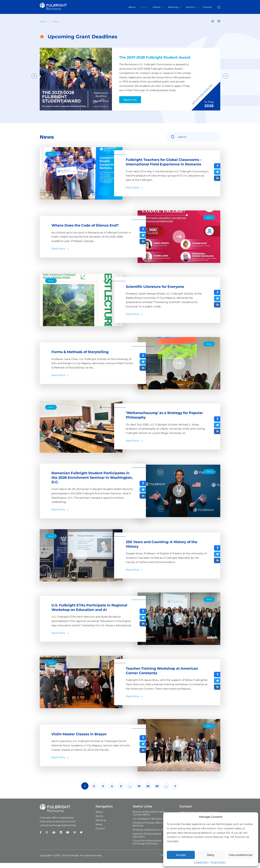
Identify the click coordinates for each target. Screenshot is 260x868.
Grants (156, 7)
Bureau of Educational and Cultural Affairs (149, 818)
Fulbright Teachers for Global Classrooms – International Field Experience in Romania (167, 167)
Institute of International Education (147, 840)
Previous (34, 78)
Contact (207, 7)
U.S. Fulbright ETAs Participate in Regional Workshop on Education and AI (92, 613)
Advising (173, 7)
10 (139, 791)
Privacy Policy (218, 862)
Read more (130, 104)
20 (148, 791)
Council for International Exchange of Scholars (147, 847)
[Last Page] (175, 791)
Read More (133, 192)
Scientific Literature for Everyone (158, 291)
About (132, 7)
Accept (181, 855)
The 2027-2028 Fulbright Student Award (151, 60)
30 (157, 791)
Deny (211, 855)
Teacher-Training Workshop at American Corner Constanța (164, 676)
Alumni (190, 7)
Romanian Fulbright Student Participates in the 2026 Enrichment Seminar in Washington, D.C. (91, 483)
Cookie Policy (201, 862)
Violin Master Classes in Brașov (81, 739)
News (144, 7)
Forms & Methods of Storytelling (83, 357)
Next (226, 78)
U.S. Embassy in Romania (148, 824)
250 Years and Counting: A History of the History (165, 549)
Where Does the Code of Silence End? (88, 230)
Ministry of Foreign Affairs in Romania (149, 829)
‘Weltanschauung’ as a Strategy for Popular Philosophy (159, 420)
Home (43, 21)
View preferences (241, 855)
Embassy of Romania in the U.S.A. (152, 835)
